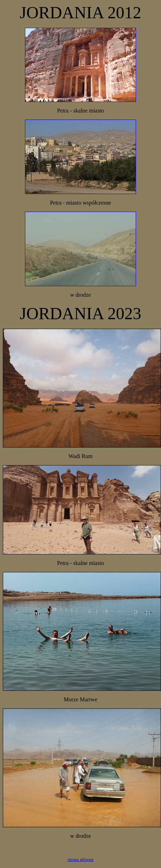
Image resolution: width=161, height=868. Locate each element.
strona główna (80, 859)
